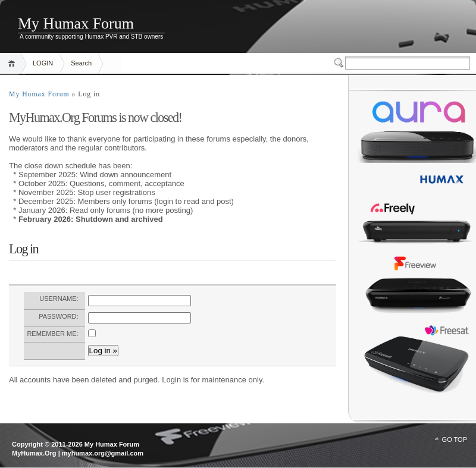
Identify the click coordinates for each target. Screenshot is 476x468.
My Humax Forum (76, 23)
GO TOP (455, 439)
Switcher (340, 63)
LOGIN (43, 63)
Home (13, 63)
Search (81, 63)
